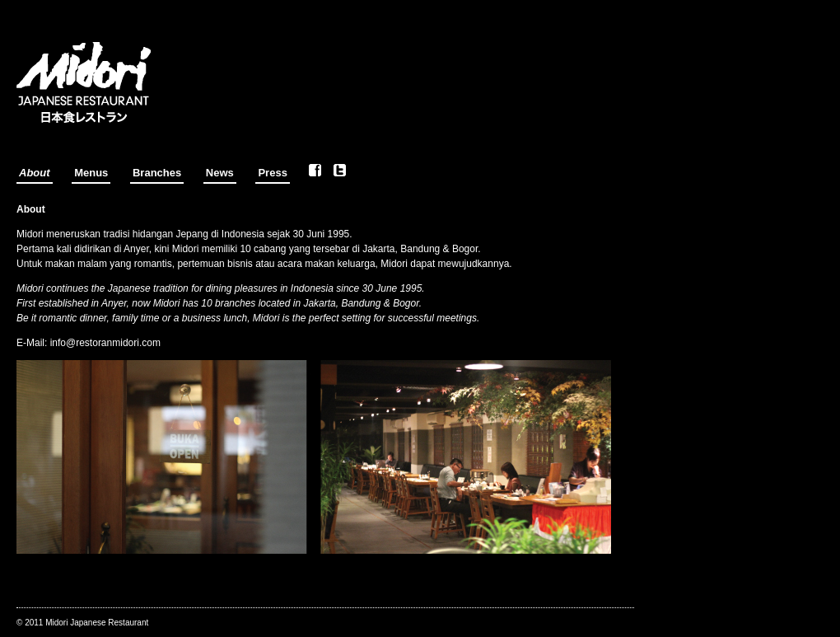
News (220, 173)
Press (272, 173)
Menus (91, 173)
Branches (157, 173)
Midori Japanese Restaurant (97, 623)
